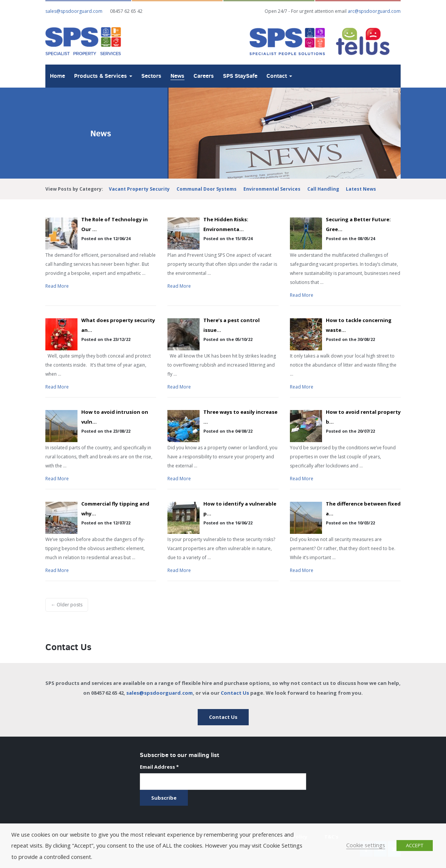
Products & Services (103, 76)
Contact (279, 76)
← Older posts (67, 605)
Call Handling (323, 189)
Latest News (361, 189)
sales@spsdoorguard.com (160, 693)
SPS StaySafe (240, 76)
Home (57, 76)
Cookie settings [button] (366, 845)
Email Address (159, 767)
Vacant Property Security (139, 189)
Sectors (151, 76)
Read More (57, 286)
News (177, 76)
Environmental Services (272, 189)
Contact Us (235, 693)
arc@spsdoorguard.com (374, 11)
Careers (204, 76)
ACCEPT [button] (415, 845)
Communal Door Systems (207, 189)
